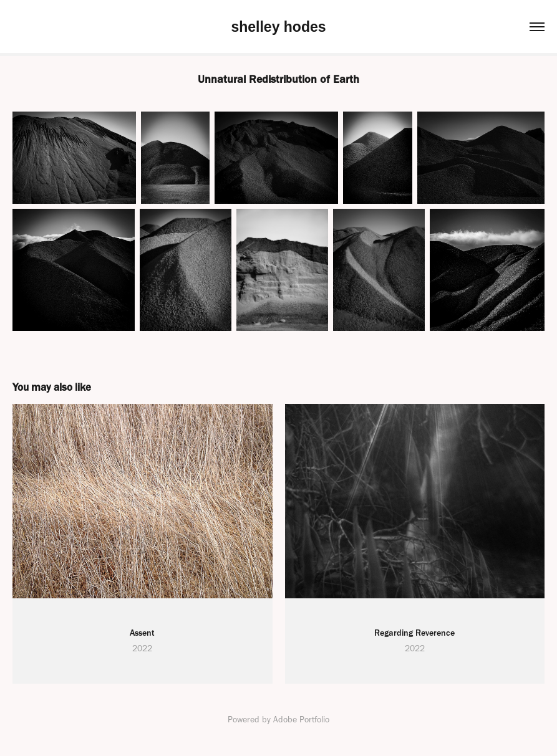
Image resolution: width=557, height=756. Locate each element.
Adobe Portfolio (301, 720)
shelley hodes (278, 27)
